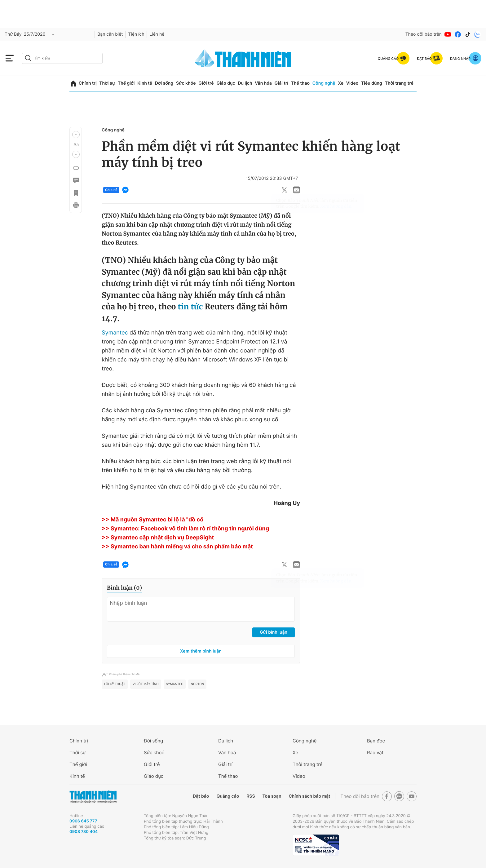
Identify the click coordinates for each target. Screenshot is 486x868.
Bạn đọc (376, 741)
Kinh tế (145, 83)
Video (352, 83)
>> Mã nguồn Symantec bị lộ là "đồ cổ (152, 520)
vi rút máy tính (146, 684)
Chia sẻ (111, 190)
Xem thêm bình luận (201, 651)
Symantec (116, 333)
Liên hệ (157, 34)
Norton (197, 684)
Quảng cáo (228, 796)
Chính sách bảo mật (309, 796)
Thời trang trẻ (399, 83)
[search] (62, 58)
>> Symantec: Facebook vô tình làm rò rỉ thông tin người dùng (185, 529)
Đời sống (164, 83)
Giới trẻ (206, 83)
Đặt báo (201, 796)
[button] (76, 135)
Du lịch (245, 83)
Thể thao (300, 83)
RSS (251, 796)
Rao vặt (375, 753)
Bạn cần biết (110, 34)
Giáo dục (226, 83)
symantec (175, 684)
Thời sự (107, 83)
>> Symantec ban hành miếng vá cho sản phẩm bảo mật (177, 547)
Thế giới (126, 83)
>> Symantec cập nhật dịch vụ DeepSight (158, 538)
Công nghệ (324, 83)
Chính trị (88, 83)
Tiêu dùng (372, 83)
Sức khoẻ (154, 753)
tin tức (191, 307)
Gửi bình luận (274, 632)
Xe (341, 83)
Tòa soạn (272, 796)
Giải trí (281, 83)
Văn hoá (227, 753)
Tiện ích (136, 34)
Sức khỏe (186, 83)
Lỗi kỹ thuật (115, 684)
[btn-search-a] (28, 58)
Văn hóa (263, 83)
